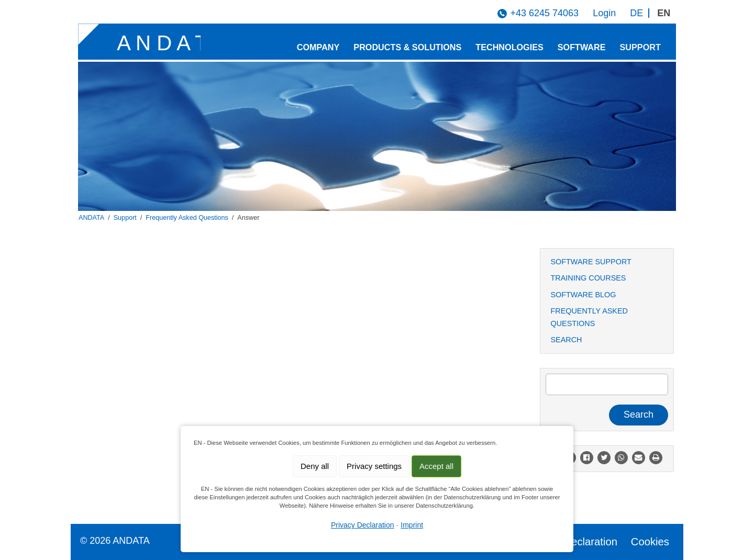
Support (640, 47)
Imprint (412, 525)
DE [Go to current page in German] (636, 13)
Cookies (650, 542)
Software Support (591, 262)
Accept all (436, 466)
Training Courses (589, 278)
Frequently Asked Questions (187, 218)
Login (604, 13)
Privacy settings (374, 466)
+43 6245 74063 (544, 13)
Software (582, 47)
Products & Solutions (407, 47)
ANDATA (91, 218)
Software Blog (584, 295)
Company (318, 47)
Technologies (509, 47)
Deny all (315, 466)
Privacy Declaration (572, 542)
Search (567, 340)
